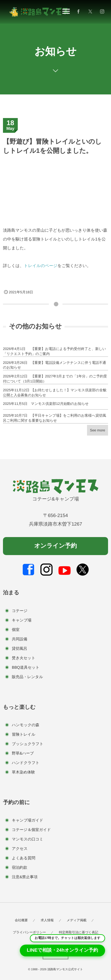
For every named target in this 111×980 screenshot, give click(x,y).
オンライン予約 (55, 546)
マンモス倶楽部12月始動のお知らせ (60, 404)
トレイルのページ (41, 266)
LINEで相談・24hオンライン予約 (62, 950)
